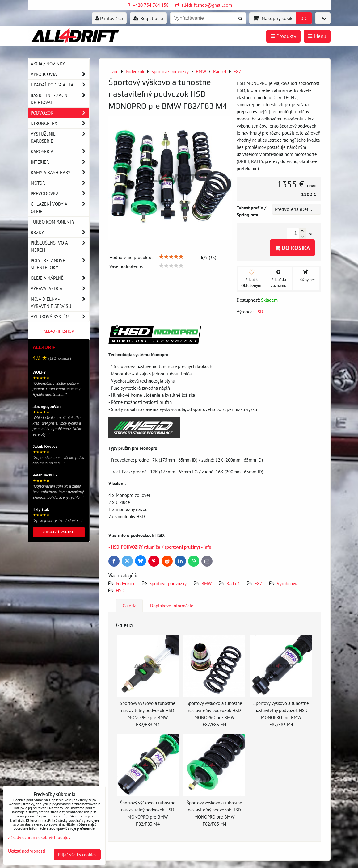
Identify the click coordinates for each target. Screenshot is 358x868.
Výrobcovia (288, 583)
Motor (60, 183)
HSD (120, 590)
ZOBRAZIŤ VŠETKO (59, 532)
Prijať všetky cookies (77, 855)
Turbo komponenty (53, 222)
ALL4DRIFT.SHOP (59, 331)
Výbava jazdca (60, 289)
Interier (60, 162)
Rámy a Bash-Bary (60, 172)
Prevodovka (60, 193)
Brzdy (60, 232)
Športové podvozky (168, 583)
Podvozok (126, 583)
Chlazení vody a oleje (60, 208)
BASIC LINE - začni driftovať (60, 99)
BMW (206, 583)
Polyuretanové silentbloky (60, 264)
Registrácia (148, 18)
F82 (258, 583)
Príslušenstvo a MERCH (60, 246)
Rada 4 (233, 583)
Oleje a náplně (60, 278)
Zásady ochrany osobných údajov (39, 837)
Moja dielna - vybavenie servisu (60, 303)
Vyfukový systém (60, 317)
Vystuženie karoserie (60, 137)
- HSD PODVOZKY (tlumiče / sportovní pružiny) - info (160, 547)
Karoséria (60, 151)
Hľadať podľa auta (60, 85)
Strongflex (60, 123)
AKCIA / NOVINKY (48, 64)
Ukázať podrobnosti (27, 851)
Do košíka (292, 248)
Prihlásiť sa (109, 18)
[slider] (171, 257)
